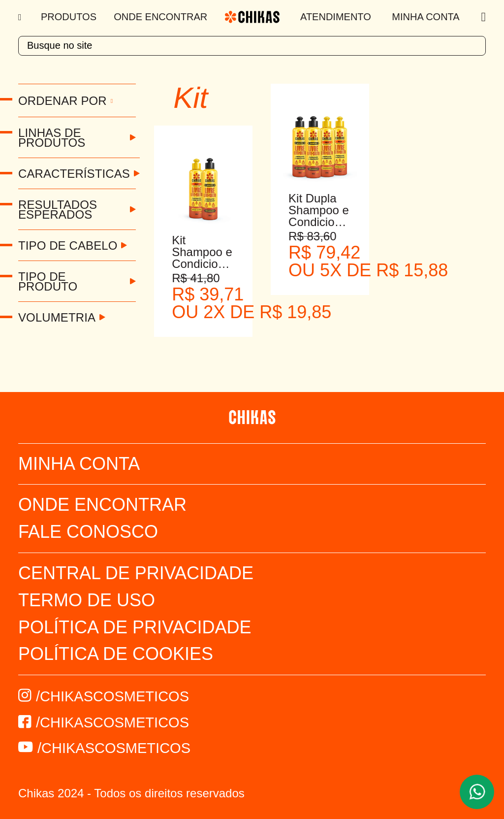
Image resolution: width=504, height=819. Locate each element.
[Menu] (21, 17)
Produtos (69, 17)
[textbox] (252, 46)
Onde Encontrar (160, 17)
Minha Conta (425, 17)
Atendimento (336, 17)
